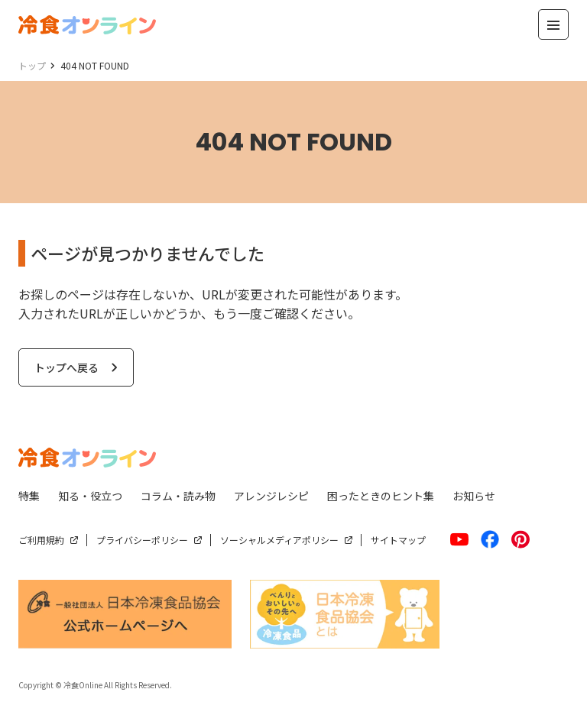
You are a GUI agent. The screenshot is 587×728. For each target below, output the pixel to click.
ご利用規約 (41, 540)
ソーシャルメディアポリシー (279, 540)
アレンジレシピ (271, 496)
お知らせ (474, 496)
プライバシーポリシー (142, 540)
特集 (29, 496)
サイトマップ (398, 540)
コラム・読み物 (178, 496)
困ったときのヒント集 (381, 496)
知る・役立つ (90, 496)
